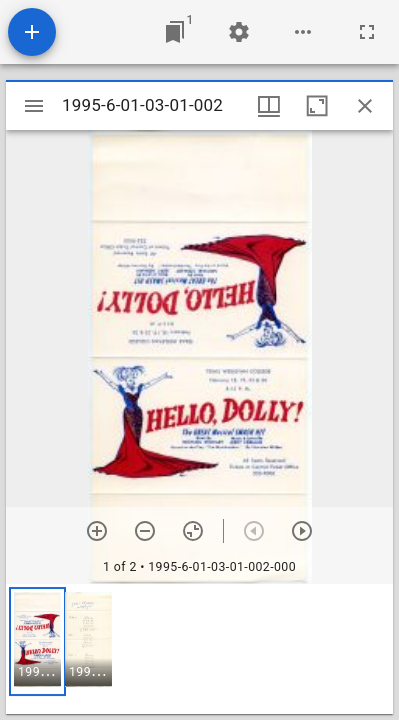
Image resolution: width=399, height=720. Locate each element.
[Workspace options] (303, 32)
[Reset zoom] (193, 531)
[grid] (199, 649)
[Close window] (365, 106)
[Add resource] (32, 32)
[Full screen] (367, 32)
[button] (37, 641)
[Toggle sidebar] (34, 106)
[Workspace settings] (239, 32)
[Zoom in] (97, 531)
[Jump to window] (175, 32)
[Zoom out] (145, 531)
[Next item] (302, 531)
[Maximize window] (317, 106)
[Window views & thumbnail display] (269, 106)
